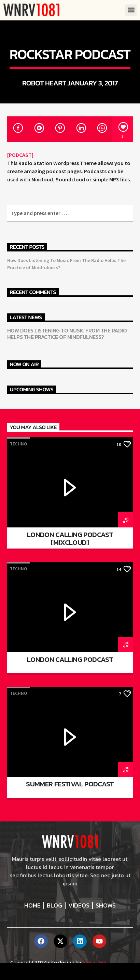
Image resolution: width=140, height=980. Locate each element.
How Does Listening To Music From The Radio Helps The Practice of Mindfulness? (67, 334)
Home (32, 905)
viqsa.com (94, 962)
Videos (79, 905)
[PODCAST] (20, 155)
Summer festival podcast (70, 784)
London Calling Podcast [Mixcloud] (70, 538)
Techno (18, 444)
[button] (131, 10)
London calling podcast (70, 659)
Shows (106, 905)
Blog (54, 905)
